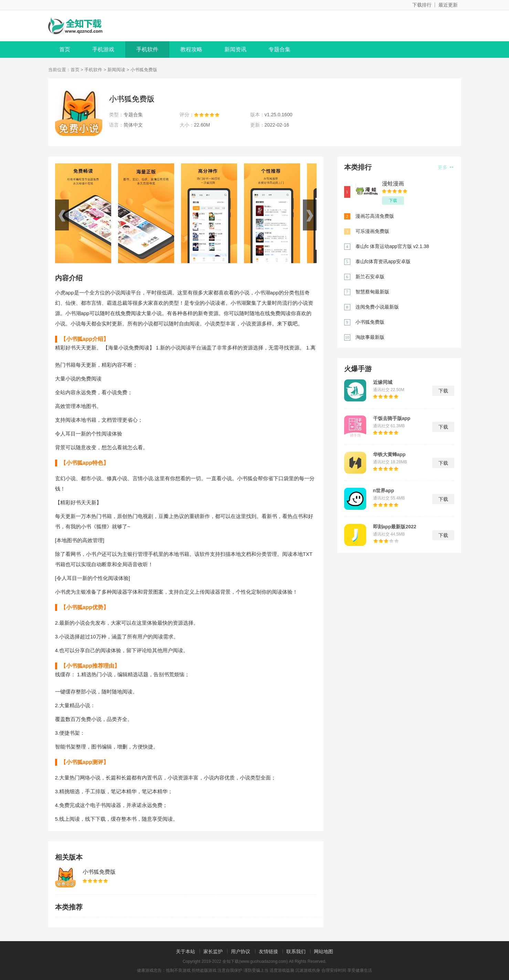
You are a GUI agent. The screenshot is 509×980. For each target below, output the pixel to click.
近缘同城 (383, 382)
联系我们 (296, 951)
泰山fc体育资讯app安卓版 (383, 261)
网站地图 (324, 951)
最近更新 (448, 5)
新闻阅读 (116, 70)
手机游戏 (103, 49)
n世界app (384, 491)
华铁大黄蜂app (389, 454)
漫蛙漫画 (393, 184)
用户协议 (241, 951)
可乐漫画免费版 (372, 231)
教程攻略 (191, 49)
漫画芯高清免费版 (375, 216)
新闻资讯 (235, 49)
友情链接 (268, 951)
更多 (446, 167)
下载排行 (422, 5)
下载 (393, 201)
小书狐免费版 (99, 872)
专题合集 (279, 49)
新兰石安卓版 (370, 277)
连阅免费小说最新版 (377, 307)
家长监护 (213, 951)
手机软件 (147, 49)
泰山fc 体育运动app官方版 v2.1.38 (392, 246)
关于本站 (185, 951)
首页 (65, 49)
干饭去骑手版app (392, 418)
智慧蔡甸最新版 (372, 292)
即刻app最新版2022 (395, 527)
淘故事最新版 (370, 337)
